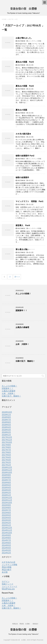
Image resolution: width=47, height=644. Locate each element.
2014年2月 (6, 553)
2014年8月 (6, 538)
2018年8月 (6, 417)
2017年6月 (6, 452)
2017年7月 (6, 450)
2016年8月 (6, 477)
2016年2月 (6, 493)
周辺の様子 (7, 570)
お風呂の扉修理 (22, 327)
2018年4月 (6, 427)
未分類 (31, 65)
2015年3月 (6, 520)
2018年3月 (6, 430)
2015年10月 (7, 503)
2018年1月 (6, 435)
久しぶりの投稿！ (23, 294)
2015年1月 (6, 525)
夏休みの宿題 (21, 110)
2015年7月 (6, 510)
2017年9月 (6, 445)
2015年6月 (6, 513)
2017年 (11, 19)
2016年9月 (6, 475)
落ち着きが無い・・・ (25, 249)
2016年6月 (6, 482)
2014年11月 (7, 530)
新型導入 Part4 (23, 225)
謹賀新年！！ (21, 310)
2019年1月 (6, 415)
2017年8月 (6, 447)
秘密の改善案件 (22, 177)
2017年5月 (6, 455)
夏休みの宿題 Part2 (25, 86)
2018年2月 (6, 432)
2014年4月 (6, 548)
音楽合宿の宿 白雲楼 (23, 9)
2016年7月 (6, 480)
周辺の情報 (7, 567)
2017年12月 (7, 437)
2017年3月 (6, 460)
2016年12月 (7, 467)
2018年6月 (6, 422)
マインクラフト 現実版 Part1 (30, 201)
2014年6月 (6, 543)
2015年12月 (7, 498)
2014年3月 (6, 550)
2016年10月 (7, 472)
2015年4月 (6, 518)
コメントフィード (9, 587)
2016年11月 (7, 470)
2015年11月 (7, 500)
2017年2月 (6, 462)
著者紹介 (35, 624)
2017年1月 (6, 465)
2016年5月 (6, 485)
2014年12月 (7, 528)
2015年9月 (6, 505)
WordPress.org (8, 589)
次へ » (17, 277)
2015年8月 (6, 508)
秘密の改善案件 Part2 (25, 156)
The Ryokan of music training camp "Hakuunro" (24, 634)
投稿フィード (8, 584)
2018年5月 (6, 425)
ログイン (6, 582)
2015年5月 (6, 515)
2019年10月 (7, 412)
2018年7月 (6, 420)
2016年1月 (6, 495)
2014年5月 (6, 545)
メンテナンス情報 (35, 41)
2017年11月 (7, 440)
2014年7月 (6, 540)
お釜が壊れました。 (24, 38)
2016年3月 (6, 490)
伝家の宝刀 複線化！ (25, 361)
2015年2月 (6, 523)
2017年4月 (6, 457)
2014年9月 (6, 535)
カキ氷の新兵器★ (23, 134)
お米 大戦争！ (22, 344)
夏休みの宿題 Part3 (25, 62)
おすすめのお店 (9, 562)
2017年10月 (7, 442)
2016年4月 (6, 487)
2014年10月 (7, 533)
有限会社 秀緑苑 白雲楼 (21, 624)
